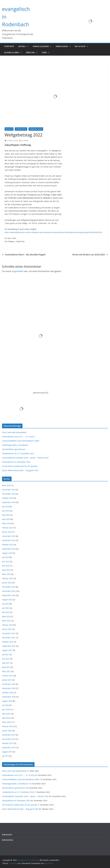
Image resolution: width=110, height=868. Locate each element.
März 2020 (6, 722)
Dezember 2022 (9, 587)
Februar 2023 (8, 578)
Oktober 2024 (8, 498)
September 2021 (9, 646)
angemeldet (18, 271)
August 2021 (7, 650)
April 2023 (6, 570)
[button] (27, 46)
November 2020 (9, 688)
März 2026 (6, 485)
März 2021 (6, 671)
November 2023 (9, 540)
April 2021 (6, 667)
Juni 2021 (6, 659)
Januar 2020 (7, 731)
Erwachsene (62, 46)
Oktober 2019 (8, 743)
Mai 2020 (6, 714)
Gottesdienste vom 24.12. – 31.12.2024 (18, 437)
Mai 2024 (6, 515)
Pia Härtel (25, 140)
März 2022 (6, 621)
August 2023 (7, 553)
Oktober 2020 (8, 693)
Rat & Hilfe (80, 46)
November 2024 (9, 494)
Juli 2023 (6, 557)
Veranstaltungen (36, 129)
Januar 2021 (7, 680)
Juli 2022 (6, 604)
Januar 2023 (7, 583)
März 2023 (6, 574)
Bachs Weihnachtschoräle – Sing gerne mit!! (20, 470)
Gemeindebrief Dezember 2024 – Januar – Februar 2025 (25, 458)
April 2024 (6, 519)
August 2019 (7, 752)
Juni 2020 (6, 709)
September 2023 (9, 549)
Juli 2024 (6, 507)
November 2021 (9, 638)
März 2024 (6, 523)
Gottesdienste (21, 129)
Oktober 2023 (8, 545)
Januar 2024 (7, 532)
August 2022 (7, 600)
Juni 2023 (6, 561)
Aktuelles (9, 129)
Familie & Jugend (41, 46)
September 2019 (9, 748)
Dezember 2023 (9, 536)
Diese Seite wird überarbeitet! (14, 432)
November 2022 (9, 591)
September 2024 (9, 502)
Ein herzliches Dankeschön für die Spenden (20, 466)
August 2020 (7, 701)
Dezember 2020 (9, 684)
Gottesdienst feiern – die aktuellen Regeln (24, 255)
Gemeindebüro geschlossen (14, 449)
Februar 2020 (8, 726)
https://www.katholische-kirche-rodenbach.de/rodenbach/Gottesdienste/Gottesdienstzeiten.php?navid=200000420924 (53, 232)
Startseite (9, 46)
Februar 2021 (8, 676)
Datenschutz (8, 840)
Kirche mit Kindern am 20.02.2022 (90, 255)
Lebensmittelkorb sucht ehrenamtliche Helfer (21, 441)
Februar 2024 (8, 528)
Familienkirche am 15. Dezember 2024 (18, 453)
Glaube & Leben (12, 52)
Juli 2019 (6, 756)
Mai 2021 (6, 663)
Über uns (30, 52)
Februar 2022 (8, 625)
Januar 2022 (7, 629)
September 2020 (9, 697)
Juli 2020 (6, 705)
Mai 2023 (6, 566)
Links (44, 52)
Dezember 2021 (9, 633)
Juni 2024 (6, 511)
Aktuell (22, 46)
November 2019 (9, 739)
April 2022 (6, 616)
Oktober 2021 (8, 642)
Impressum (7, 834)
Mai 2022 (6, 612)
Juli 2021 (6, 654)
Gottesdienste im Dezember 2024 (16, 462)
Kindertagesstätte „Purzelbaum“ (15, 445)
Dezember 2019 (9, 735)
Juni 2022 (6, 608)
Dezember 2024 (9, 490)
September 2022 (9, 595)
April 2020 (6, 718)
